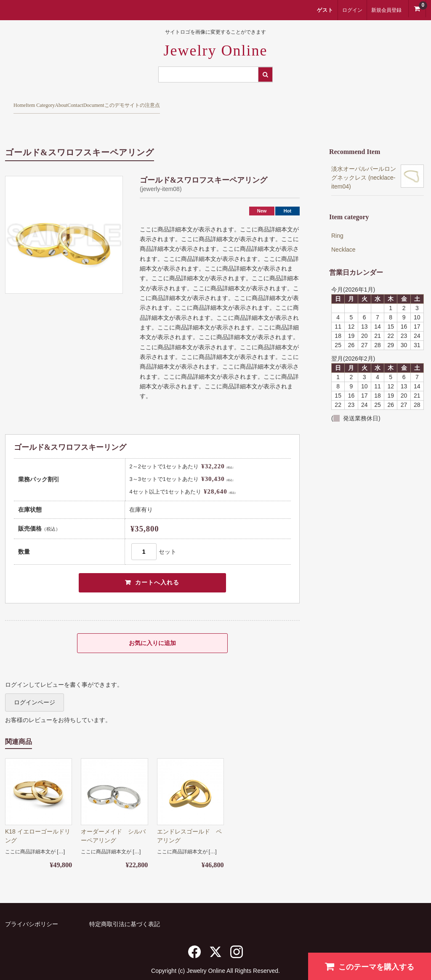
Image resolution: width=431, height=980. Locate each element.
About (137, 102)
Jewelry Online (216, 50)
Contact (183, 102)
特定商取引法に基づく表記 (125, 912)
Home (27, 102)
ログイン (352, 10)
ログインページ (35, 690)
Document (235, 102)
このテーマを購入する (370, 966)
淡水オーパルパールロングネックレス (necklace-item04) (364, 163)
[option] (64, 220)
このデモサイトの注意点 (310, 102)
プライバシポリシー (32, 912)
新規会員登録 (386, 10)
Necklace (343, 235)
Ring (337, 221)
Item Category (82, 102)
